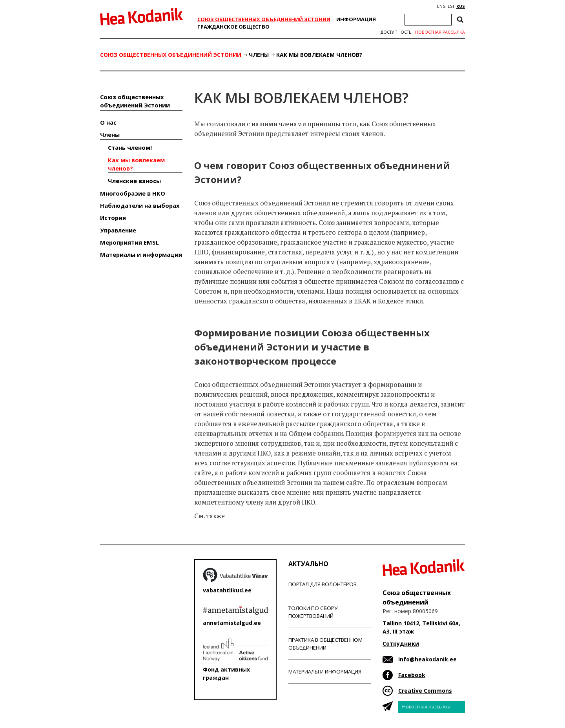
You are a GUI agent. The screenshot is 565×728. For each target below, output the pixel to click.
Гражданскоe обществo (233, 27)
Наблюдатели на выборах (140, 205)
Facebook (412, 675)
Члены (259, 55)
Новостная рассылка (440, 32)
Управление (118, 230)
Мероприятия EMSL (129, 242)
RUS (461, 6)
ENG (441, 6)
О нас (108, 122)
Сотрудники (401, 644)
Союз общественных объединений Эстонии (264, 19)
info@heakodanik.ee (427, 659)
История (113, 218)
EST (451, 6)
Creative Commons (425, 691)
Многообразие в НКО (133, 193)
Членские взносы (134, 181)
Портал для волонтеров (323, 584)
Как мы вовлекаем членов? (319, 55)
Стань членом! (130, 147)
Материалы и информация (141, 254)
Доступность (396, 32)
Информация (356, 19)
